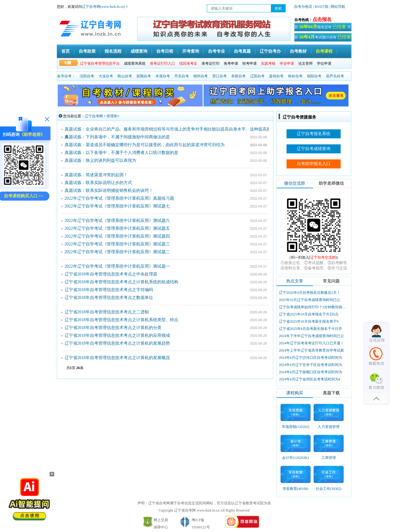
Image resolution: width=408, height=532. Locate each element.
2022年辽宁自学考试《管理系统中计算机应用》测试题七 (117, 206)
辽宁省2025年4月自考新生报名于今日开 (311, 329)
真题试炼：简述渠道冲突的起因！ (96, 175)
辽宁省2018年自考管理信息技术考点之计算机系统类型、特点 (121, 320)
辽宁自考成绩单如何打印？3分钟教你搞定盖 (313, 307)
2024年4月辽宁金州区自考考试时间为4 (310, 379)
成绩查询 (139, 51)
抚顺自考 (144, 76)
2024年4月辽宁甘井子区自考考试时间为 (311, 365)
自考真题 (242, 51)
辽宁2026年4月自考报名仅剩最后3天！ (310, 293)
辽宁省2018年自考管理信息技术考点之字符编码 (109, 290)
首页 (66, 51)
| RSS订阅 (321, 7)
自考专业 (216, 51)
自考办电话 (303, 7)
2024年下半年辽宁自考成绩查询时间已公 (311, 336)
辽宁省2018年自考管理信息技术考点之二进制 (107, 312)
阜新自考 (238, 76)
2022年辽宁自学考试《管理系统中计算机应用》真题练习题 (119, 198)
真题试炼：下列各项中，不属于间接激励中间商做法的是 (117, 137)
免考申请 (231, 63)
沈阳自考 (87, 76)
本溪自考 (163, 76)
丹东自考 (182, 76)
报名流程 (113, 51)
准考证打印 (210, 63)
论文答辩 (305, 63)
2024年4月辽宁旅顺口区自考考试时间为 (311, 372)
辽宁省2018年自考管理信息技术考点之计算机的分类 (113, 328)
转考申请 (250, 63)
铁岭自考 (295, 76)
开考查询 (191, 51)
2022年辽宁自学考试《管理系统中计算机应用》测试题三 (117, 244)
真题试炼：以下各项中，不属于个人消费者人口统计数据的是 (121, 153)
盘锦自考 (276, 76)
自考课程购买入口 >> (24, 196)
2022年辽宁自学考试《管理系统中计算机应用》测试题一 (117, 266)
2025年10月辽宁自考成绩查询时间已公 (310, 300)
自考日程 (165, 51)
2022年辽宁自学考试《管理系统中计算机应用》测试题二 (117, 252)
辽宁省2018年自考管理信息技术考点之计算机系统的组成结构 (121, 282)
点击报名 (322, 19)
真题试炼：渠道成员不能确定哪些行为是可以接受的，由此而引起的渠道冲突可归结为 (145, 145)
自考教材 (298, 51)
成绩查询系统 (135, 63)
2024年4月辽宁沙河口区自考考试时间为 (311, 358)
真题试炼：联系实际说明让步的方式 (98, 183)
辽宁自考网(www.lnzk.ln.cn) (104, 7)
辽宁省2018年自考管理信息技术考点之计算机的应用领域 (117, 335)
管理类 (112, 116)
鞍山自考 (125, 76)
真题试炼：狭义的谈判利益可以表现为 (100, 160)
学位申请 (324, 63)
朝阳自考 (314, 76)
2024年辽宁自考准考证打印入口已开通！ (311, 343)
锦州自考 (201, 76)
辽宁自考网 (94, 116)
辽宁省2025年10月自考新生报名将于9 (309, 321)
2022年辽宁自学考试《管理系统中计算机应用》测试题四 (117, 236)
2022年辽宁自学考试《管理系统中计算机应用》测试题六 (117, 221)
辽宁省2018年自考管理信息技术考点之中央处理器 (111, 274)
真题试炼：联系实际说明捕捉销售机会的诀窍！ (109, 191)
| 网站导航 (337, 7)
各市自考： (66, 76)
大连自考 (106, 76)
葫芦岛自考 (335, 76)
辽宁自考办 (270, 51)
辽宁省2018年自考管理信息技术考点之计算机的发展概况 (117, 358)
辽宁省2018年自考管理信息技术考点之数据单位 (109, 298)
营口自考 (219, 76)
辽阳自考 (257, 76)
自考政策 (87, 51)
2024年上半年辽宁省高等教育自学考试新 (311, 350)
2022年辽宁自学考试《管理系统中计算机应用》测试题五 (117, 228)
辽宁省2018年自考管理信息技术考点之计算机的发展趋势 (117, 343)
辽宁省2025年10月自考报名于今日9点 (309, 314)
